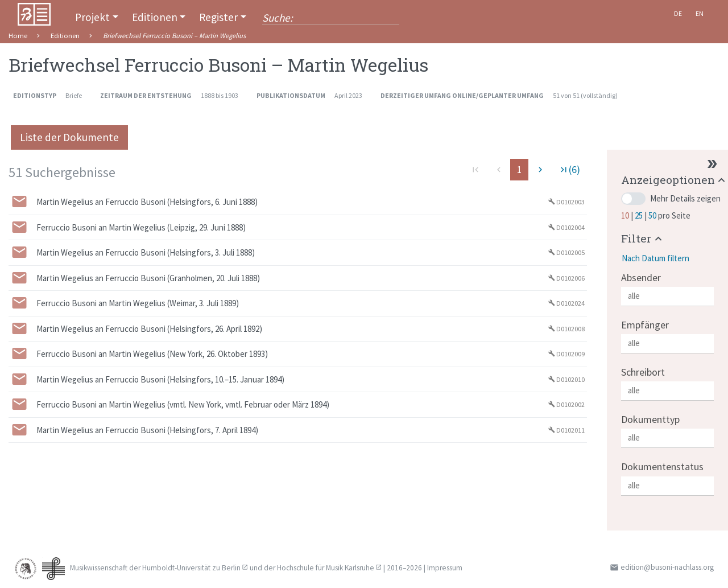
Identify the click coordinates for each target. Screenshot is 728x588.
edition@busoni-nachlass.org (667, 567)
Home (18, 36)
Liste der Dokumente (69, 137)
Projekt (92, 17)
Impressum (445, 568)
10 (626, 215)
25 (640, 215)
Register (218, 17)
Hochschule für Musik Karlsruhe (326, 568)
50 (653, 215)
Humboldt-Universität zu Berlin (191, 568)
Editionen (155, 17)
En (700, 13)
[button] (675, 180)
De (678, 13)
